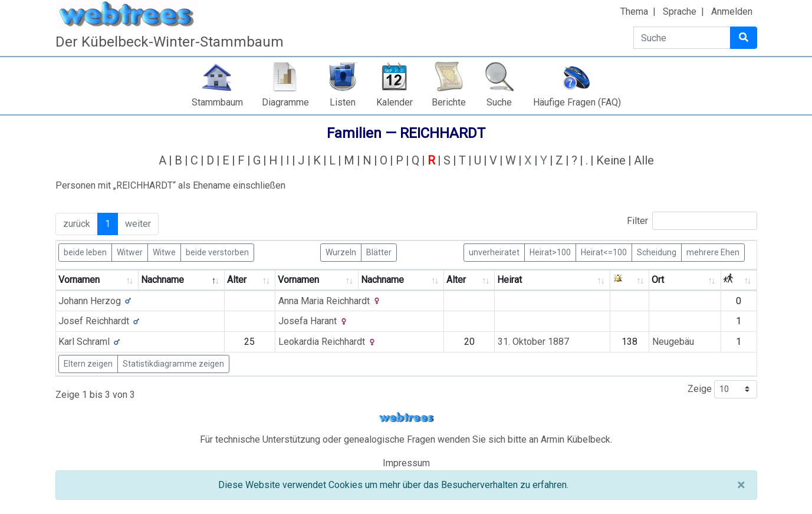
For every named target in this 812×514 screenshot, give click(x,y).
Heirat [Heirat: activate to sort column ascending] (509, 280)
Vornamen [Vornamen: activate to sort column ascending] (79, 280)
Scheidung (657, 252)
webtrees (406, 418)
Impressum (406, 463)
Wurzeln (341, 252)
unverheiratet (494, 252)
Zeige (722, 389)
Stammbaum (217, 102)
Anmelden (732, 11)
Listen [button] (343, 102)
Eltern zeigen (88, 364)
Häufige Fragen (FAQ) (577, 102)
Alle (644, 160)
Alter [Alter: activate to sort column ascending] (237, 280)
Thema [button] (634, 11)
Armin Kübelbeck (576, 439)
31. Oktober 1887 (533, 342)
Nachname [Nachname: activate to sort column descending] (162, 280)
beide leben (85, 252)
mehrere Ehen (713, 252)
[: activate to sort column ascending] (630, 280)
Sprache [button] (680, 11)
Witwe (164, 252)
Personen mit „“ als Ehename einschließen (170, 185)
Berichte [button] (449, 102)
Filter (692, 221)
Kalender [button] (395, 102)
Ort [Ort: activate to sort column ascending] (658, 280)
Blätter (379, 252)
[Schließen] (741, 485)
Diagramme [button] (285, 102)
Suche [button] (499, 102)
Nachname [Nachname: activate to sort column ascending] (382, 280)
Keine (611, 160)
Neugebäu (673, 342)
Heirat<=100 (604, 252)
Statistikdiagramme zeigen (173, 364)
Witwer (130, 252)
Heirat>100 (550, 252)
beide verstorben (217, 252)
